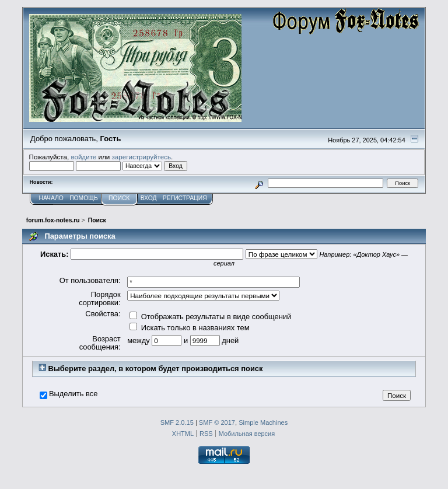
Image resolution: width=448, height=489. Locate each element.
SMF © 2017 (217, 422)
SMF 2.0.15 (177, 422)
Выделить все (73, 394)
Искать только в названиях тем (189, 328)
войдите (83, 157)
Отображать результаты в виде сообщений (210, 317)
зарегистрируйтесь (141, 157)
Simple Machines (263, 422)
